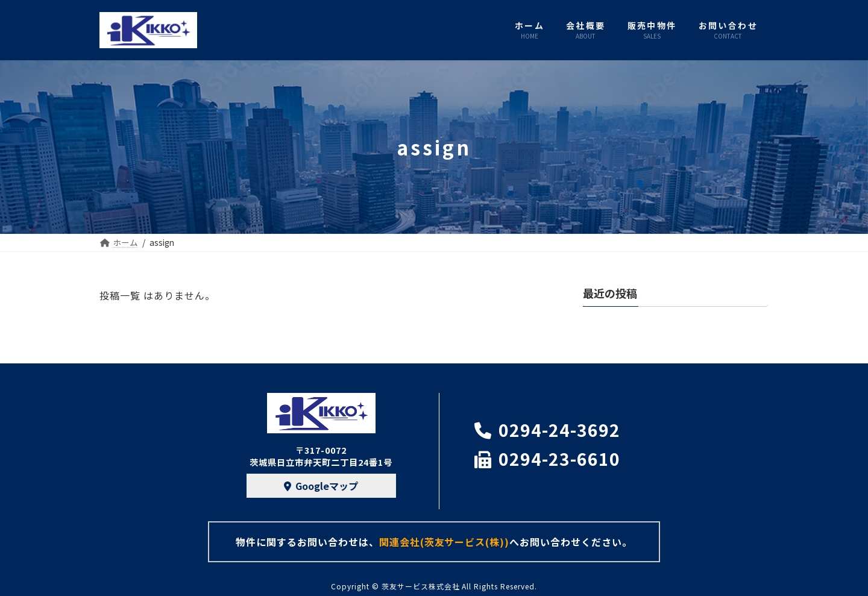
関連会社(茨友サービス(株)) (444, 542)
